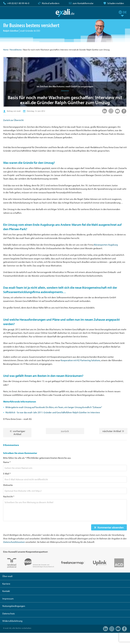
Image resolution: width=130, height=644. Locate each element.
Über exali (7, 576)
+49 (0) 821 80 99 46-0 (18, 3)
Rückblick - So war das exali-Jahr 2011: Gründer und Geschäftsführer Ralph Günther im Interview (53, 412)
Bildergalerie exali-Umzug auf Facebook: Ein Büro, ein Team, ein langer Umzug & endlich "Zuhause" (54, 407)
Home (6, 50)
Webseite (8, 485)
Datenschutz (8, 613)
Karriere (6, 584)
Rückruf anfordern (51, 3)
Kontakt (6, 591)
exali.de (65, 13)
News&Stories (16, 50)
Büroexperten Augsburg (106, 245)
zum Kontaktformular (83, 3)
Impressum (8, 599)
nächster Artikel (112, 431)
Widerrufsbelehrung (12, 621)
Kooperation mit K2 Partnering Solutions (80, 360)
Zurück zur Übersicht (13, 120)
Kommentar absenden (111, 527)
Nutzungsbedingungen (14, 606)
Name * (7, 462)
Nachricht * (9, 496)
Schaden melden (116, 3)
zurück (65, 431)
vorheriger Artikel (19, 433)
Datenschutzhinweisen (14, 542)
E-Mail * (7, 474)
